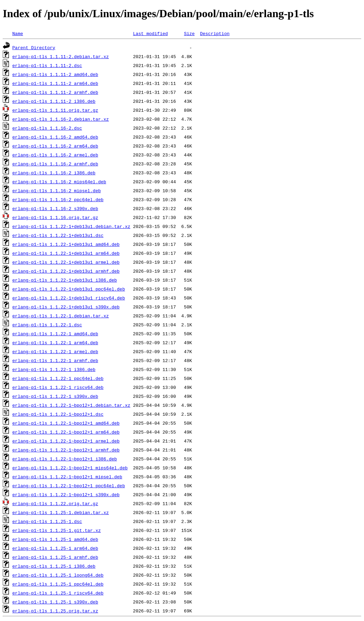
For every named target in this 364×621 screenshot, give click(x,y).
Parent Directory (34, 47)
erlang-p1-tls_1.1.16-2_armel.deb (55, 155)
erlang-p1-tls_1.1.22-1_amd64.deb (55, 334)
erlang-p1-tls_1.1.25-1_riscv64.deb (58, 593)
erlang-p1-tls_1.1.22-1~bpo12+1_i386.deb (65, 459)
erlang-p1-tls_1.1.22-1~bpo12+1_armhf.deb (66, 450)
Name (18, 33)
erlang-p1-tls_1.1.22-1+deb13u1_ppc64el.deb (69, 289)
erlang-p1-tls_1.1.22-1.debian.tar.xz (61, 316)
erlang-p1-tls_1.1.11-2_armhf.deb (55, 92)
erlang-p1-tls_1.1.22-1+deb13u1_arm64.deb (66, 253)
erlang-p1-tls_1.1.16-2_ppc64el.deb (58, 199)
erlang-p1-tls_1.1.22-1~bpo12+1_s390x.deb (66, 494)
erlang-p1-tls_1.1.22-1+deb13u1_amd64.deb (66, 244)
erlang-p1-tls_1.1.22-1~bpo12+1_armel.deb (66, 441)
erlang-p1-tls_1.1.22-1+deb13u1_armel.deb (66, 262)
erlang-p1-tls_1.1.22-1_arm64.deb (55, 342)
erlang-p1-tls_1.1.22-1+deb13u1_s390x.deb (66, 307)
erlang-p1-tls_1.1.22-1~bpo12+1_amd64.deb (66, 423)
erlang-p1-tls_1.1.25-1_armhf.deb (55, 557)
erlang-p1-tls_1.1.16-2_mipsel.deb (57, 190)
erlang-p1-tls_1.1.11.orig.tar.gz (55, 110)
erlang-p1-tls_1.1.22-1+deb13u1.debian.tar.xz (71, 226)
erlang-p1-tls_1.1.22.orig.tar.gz (55, 503)
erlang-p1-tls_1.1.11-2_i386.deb (54, 101)
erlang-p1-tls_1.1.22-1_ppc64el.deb (58, 378)
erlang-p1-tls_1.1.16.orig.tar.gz (55, 217)
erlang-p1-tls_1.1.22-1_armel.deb (55, 351)
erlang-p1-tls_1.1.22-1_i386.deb (54, 369)
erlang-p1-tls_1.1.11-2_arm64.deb (55, 83)
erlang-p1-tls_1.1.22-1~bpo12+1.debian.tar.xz (71, 405)
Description (215, 33)
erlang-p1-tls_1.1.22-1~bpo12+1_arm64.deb (66, 432)
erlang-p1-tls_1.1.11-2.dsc (47, 65)
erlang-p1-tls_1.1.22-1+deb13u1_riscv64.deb (69, 298)
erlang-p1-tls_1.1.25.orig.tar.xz (55, 611)
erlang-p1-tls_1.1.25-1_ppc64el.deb (58, 584)
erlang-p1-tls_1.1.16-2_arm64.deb (55, 146)
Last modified (150, 33)
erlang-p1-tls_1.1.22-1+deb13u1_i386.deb (65, 280)
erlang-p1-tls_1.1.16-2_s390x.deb (55, 208)
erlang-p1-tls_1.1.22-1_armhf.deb (55, 360)
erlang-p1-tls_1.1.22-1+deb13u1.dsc (58, 235)
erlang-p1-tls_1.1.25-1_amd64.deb (55, 539)
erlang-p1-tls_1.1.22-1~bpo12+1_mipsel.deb (67, 477)
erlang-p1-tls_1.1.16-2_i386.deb (54, 173)
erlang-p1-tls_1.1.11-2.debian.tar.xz (61, 56)
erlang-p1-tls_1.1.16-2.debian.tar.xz (61, 119)
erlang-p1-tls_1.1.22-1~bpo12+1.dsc (58, 414)
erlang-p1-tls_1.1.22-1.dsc (47, 325)
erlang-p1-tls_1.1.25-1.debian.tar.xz (61, 512)
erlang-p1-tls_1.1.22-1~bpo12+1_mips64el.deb (70, 468)
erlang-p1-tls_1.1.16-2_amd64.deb (55, 137)
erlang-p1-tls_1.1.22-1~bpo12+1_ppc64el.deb (69, 486)
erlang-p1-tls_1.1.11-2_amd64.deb (55, 74)
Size (189, 33)
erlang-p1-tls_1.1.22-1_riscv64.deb (58, 387)
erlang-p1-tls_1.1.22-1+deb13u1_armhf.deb (66, 271)
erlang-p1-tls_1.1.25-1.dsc (47, 521)
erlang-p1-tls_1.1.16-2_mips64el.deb (59, 182)
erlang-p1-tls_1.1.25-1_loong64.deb (58, 575)
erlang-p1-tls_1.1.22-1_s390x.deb (55, 396)
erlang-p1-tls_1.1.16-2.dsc (47, 128)
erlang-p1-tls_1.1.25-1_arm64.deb (55, 548)
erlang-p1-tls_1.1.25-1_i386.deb (54, 566)
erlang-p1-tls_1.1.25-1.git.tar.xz (57, 530)
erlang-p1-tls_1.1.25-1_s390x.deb (55, 602)
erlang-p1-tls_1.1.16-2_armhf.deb (55, 164)
